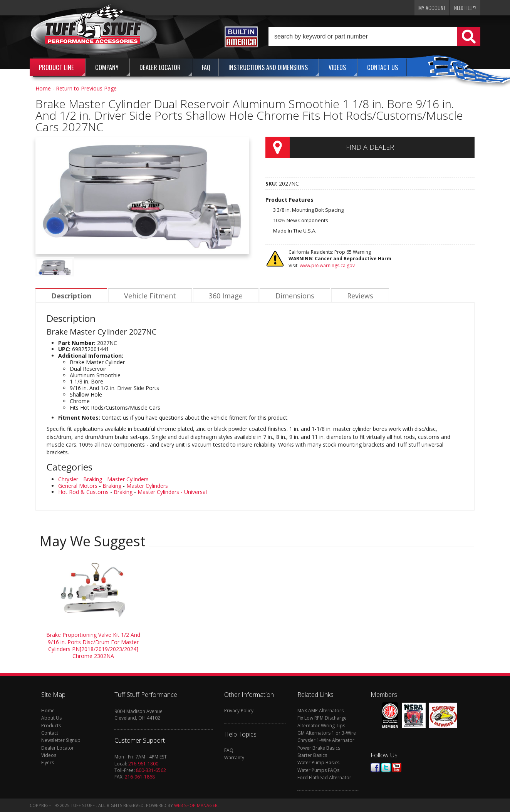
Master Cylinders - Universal (172, 492)
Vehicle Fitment (150, 296)
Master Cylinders (128, 479)
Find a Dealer (370, 147)
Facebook (375, 768)
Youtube (397, 768)
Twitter (386, 768)
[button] (374, 37)
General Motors (78, 486)
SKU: (272, 183)
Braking (93, 479)
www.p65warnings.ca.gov (327, 265)
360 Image (226, 296)
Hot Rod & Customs (83, 492)
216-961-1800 (143, 764)
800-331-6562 (151, 770)
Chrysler (68, 479)
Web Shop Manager (196, 805)
